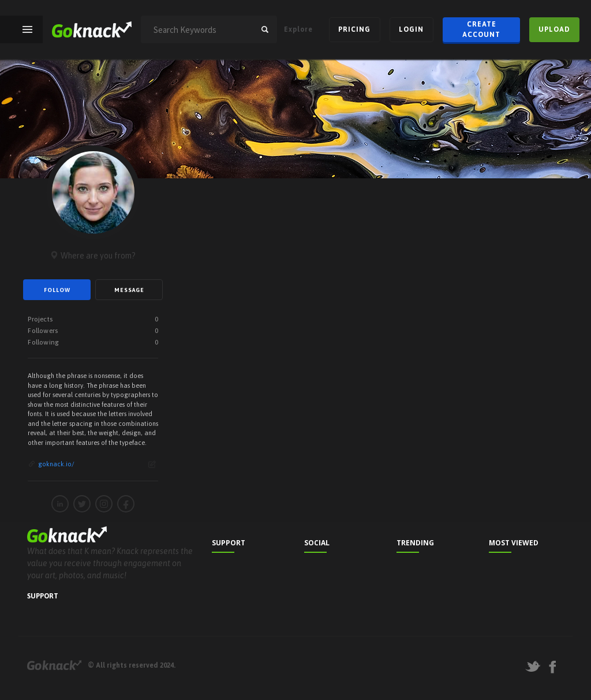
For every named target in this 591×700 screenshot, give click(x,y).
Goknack (54, 665)
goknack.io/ (56, 464)
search (265, 29)
